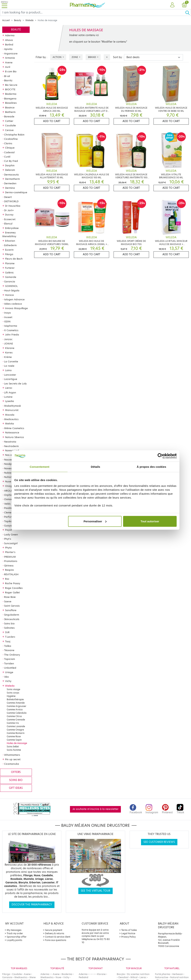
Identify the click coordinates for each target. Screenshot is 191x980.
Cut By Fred (11, 161)
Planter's (10, 552)
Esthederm (10, 245)
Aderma (10, 35)
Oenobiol (123, 977)
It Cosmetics (11, 330)
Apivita (8, 49)
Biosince (10, 107)
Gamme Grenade (16, 720)
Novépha (10, 464)
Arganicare (11, 53)
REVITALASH (11, 574)
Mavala (10, 415)
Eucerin (9, 250)
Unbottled (10, 668)
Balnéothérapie (15, 699)
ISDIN (7, 321)
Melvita (10, 423)
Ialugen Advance (14, 299)
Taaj (8, 641)
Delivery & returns (55, 933)
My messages (14, 930)
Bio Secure (11, 85)
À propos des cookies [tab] (151, 467)
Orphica (9, 495)
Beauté (16, 30)
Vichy (8, 681)
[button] (172, 5)
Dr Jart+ (9, 210)
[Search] (93, 13)
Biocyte (121, 974)
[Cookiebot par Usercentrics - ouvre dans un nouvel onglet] (160, 456)
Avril (8, 67)
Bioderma (11, 94)
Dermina (10, 188)
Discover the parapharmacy (32, 905)
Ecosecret (10, 219)
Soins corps (13, 693)
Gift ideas (16, 788)
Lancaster (10, 375)
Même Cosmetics (14, 428)
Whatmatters (12, 755)
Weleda (29, 20)
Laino (8, 370)
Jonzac (8, 339)
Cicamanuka (12, 764)
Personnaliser (95, 521)
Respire (9, 570)
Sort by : (118, 57)
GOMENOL (11, 286)
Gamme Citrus (14, 716)
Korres (9, 352)
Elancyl (8, 224)
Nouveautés (11, 460)
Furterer (10, 268)
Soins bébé (13, 746)
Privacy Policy (128, 937)
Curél (7, 157)
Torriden (9, 663)
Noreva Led (12, 450)
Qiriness (9, 565)
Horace (9, 295)
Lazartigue (11, 379)
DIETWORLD (11, 201)
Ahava (9, 40)
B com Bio (11, 71)
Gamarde (11, 277)
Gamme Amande (16, 703)
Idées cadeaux (13, 304)
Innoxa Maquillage (16, 308)
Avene (9, 62)
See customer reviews (159, 842)
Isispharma (11, 326)
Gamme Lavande (16, 726)
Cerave (9, 130)
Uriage (9, 672)
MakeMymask (12, 406)
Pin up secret (13, 759)
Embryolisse (12, 228)
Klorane (10, 348)
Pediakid (83, 977)
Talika (8, 646)
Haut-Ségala (12, 290)
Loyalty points (14, 940)
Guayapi (9, 526)
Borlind (9, 44)
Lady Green (11, 534)
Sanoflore (11, 610)
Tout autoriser (150, 521)
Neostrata (10, 442)
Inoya (7, 313)
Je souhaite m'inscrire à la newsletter (95, 809)
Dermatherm (12, 179)
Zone (75, 57)
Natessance (12, 432)
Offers (16, 772)
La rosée (9, 366)
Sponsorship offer (17, 937)
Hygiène (11, 696)
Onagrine (11, 486)
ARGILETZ (10, 491)
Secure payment (54, 930)
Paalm (8, 508)
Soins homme (14, 750)
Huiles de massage (17, 743)
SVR (7, 632)
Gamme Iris (13, 723)
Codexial (9, 152)
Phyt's (8, 539)
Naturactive (162, 977)
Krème (8, 357)
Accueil (6, 20)
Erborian (10, 241)
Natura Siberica (14, 437)
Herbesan (177, 974)
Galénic (9, 272)
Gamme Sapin (14, 740)
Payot (8, 530)
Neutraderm (11, 446)
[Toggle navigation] (4, 5)
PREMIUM (10, 557)
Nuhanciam (11, 477)
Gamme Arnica (15, 709)
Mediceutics (11, 419)
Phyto (8, 548)
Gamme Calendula (17, 713)
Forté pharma (163, 974)
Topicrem (10, 659)
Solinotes (9, 628)
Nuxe (8, 481)
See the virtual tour (95, 891)
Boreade (9, 116)
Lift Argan (10, 392)
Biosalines (11, 103)
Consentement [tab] (39, 467)
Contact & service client (58, 937)
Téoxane (9, 650)
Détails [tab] (95, 467)
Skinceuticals (12, 619)
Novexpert (10, 468)
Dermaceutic (12, 175)
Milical (134, 977)
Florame (10, 263)
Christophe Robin (14, 135)
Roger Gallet (12, 592)
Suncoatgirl (11, 543)
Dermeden (10, 183)
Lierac (9, 388)
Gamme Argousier (17, 706)
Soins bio (9, 623)
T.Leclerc (10, 637)
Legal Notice (128, 933)
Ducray (9, 215)
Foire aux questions (56, 940)
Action (57, 57)
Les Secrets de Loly (15, 383)
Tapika (8, 521)
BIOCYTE (10, 89)
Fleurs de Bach (14, 259)
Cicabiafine (11, 139)
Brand (92, 57)
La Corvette (11, 361)
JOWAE (8, 343)
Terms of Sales (129, 930)
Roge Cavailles (14, 588)
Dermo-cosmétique (16, 192)
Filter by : (41, 57)
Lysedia (10, 401)
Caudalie (10, 125)
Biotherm (10, 112)
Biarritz (8, 80)
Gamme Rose (14, 736)
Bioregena (10, 98)
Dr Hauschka (13, 206)
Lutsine (8, 397)
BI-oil (7, 76)
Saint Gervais (12, 606)
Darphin (10, 165)
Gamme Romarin (16, 733)
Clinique (10, 148)
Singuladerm (12, 615)
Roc (7, 579)
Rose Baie (10, 597)
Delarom (10, 170)
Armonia (10, 58)
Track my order (15, 933)
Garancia (10, 281)
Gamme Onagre (15, 730)
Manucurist (12, 410)
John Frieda (12, 335)
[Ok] (188, 13)
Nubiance (10, 473)
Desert (8, 197)
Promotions (11, 561)
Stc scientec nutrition (138, 974)
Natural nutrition (179, 977)
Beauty (18, 20)
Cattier (9, 121)
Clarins (8, 143)
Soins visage (13, 689)
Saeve (8, 601)
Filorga (9, 254)
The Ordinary (12, 655)
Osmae (8, 499)
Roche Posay (13, 583)
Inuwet (8, 317)
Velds (7, 504)
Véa (6, 677)
